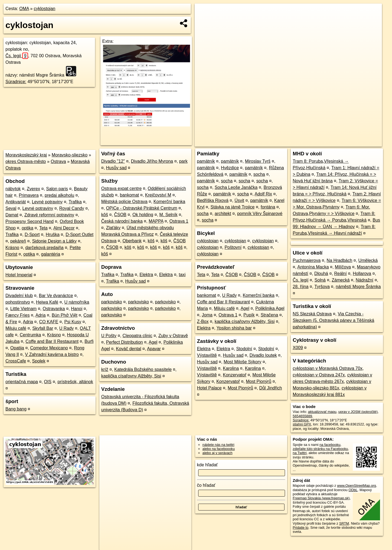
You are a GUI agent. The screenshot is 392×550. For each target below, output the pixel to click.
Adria (40, 315)
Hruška (53, 235)
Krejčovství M (158, 195)
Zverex (33, 189)
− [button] (204, 21)
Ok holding (143, 215)
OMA (24, 9)
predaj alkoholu (59, 195)
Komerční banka (169, 202)
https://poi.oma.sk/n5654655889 (358, 143)
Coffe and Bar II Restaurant (52, 341)
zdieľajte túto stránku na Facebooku (320, 449)
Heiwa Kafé (47, 302)
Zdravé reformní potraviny (49, 215)
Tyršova (322, 287)
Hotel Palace (209, 388)
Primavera (29, 195)
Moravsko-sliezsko (70, 155)
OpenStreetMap (288, 143)
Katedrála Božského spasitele (143, 369)
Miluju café (16, 328)
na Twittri (300, 453)
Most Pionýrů (258, 381)
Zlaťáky (113, 228)
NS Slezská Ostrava (312, 314)
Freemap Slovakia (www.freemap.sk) (321, 498)
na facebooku (330, 445)
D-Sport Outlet (79, 235)
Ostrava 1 (179, 221)
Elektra (146, 275)
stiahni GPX (302, 424)
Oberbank (132, 241)
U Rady (66, 328)
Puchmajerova (307, 260)
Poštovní (233, 247)
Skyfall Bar (43, 328)
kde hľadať (208, 465)
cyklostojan (45, 9)
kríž (105, 369)
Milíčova (343, 267)
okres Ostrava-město (26, 161)
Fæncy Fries (18, 315)
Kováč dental (129, 349)
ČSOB (120, 215)
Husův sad (117, 168)
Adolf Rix (263, 194)
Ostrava (58, 161)
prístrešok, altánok (75, 382)
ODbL (353, 490)
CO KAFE (49, 322)
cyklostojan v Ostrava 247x (319, 375)
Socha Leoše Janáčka (236, 187)
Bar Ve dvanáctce (56, 296)
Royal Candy (72, 208)
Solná (320, 280)
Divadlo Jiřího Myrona (152, 161)
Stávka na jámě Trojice (232, 207)
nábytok (13, 189)
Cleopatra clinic (137, 336)
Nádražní (365, 280)
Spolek (39, 361)
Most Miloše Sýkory (242, 362)
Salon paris (57, 189)
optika (28, 228)
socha (259, 174)
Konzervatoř (235, 375)
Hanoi (77, 309)
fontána (268, 207)
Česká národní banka (122, 221)
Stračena (269, 315)
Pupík (249, 315)
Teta (43, 228)
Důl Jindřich (271, 388)
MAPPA (156, 221)
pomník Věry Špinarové (260, 214)
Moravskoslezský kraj (26, 155)
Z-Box (203, 321)
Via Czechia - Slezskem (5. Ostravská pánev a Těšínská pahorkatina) (333, 320)
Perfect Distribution (125, 342)
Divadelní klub (19, 296)
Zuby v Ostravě (173, 336)
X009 (298, 348)
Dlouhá (321, 274)
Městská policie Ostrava (124, 202)
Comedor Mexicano (49, 348)
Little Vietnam (24, 309)
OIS (48, 382)
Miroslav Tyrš (258, 161)
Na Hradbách (339, 260)
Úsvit (239, 200)
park (183, 161)
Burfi (89, 341)
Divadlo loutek (263, 355)
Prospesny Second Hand (30, 221)
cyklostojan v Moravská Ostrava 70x (327, 368)
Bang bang (16, 409)
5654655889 (302, 416)
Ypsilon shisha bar (234, 328)
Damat (12, 215)
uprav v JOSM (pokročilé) (358, 412)
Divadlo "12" (113, 161)
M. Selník (168, 215)
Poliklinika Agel (270, 308)
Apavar (154, 349)
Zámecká (341, 280)
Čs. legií (17, 56)
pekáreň (18, 241)
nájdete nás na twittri (218, 445)
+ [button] (204, 13)
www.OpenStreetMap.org (356, 486)
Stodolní (244, 349)
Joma (207, 315)
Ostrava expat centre (122, 188)
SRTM (344, 523)
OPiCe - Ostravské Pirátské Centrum (142, 208)
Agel (153, 342)
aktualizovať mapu (322, 412)
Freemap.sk (316, 143)
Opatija (17, 348)
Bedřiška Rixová (213, 200)
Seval (11, 208)
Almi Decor (64, 228)
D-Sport (32, 235)
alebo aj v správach (218, 453)
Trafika (75, 202)
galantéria (51, 254)
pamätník (206, 161)
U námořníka (77, 302)
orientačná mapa (22, 382)
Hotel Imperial (19, 275)
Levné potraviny (47, 202)
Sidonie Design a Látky (54, 241)
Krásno (12, 248)
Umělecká (368, 260)
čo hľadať (206, 485)
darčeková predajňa (45, 248)
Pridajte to (301, 528)
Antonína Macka (313, 267)
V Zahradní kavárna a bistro (52, 354)
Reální (340, 274)
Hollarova (362, 274)
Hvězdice (230, 168)
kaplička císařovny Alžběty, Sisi (131, 376)
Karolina (231, 368)
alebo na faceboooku (219, 449)
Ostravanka (54, 309)
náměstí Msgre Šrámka (358, 287)
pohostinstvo (18, 302)
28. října (301, 287)
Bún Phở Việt (65, 315)
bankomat (129, 195)
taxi (182, 275)
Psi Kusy (73, 322)
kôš (105, 215)
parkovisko (112, 302)
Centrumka (30, 335)
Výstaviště (207, 355)
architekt (223, 214)
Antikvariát (16, 202)
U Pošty (109, 336)
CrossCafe (16, 361)
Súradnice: (16, 82)
